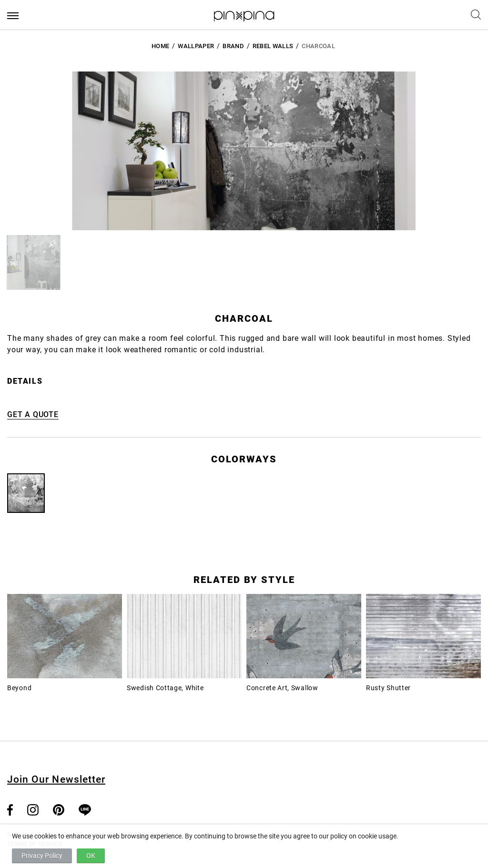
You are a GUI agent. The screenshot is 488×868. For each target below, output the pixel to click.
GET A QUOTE (33, 414)
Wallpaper (196, 46)
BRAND (233, 46)
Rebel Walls (273, 46)
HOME (160, 46)
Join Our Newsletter (56, 779)
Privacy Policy (42, 856)
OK (91, 856)
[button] (34, 262)
